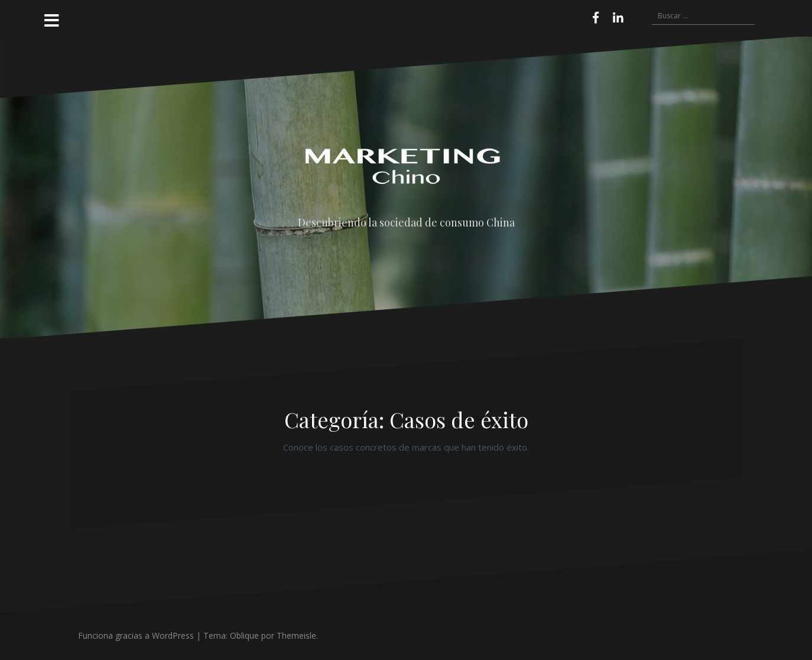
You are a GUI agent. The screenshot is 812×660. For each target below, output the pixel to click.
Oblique (244, 635)
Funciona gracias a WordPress (136, 635)
